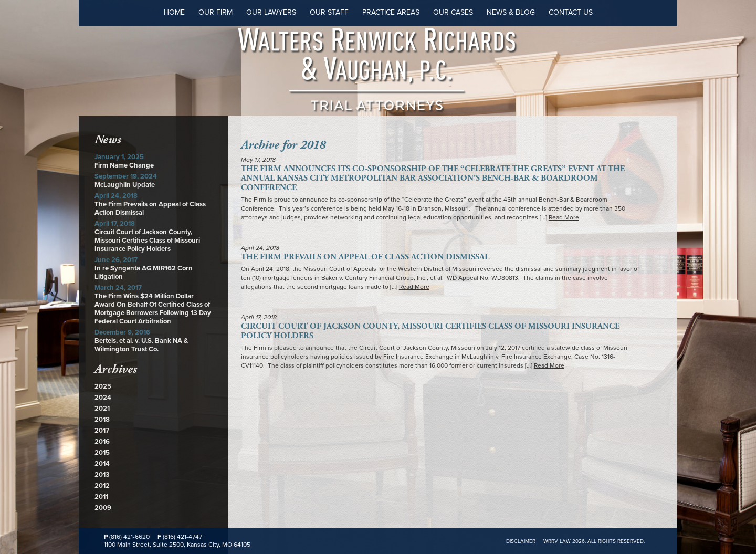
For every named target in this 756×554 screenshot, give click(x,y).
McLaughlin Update (125, 185)
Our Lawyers (271, 12)
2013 (102, 475)
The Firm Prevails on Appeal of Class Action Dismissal (365, 257)
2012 (102, 486)
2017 (102, 431)
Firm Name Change (124, 165)
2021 (102, 409)
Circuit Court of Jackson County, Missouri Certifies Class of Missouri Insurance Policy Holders (147, 241)
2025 (103, 386)
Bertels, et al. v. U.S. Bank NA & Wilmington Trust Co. (141, 345)
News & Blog (511, 12)
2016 (102, 442)
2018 (102, 420)
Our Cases (453, 12)
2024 (103, 398)
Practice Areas (391, 12)
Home (174, 12)
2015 (102, 453)
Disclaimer (521, 541)
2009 (103, 508)
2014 (102, 464)
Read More (564, 217)
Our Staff (329, 12)
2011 (101, 497)
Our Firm (216, 12)
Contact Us (571, 12)
